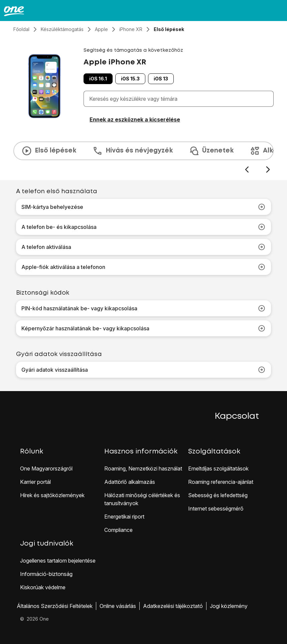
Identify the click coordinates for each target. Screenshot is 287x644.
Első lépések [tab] (49, 151)
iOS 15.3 (130, 79)
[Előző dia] (247, 170)
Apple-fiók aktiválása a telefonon (143, 267)
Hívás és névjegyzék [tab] (132, 151)
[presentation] (143, 157)
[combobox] (180, 99)
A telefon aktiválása (143, 247)
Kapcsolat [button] (237, 416)
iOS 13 (161, 79)
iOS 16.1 (98, 79)
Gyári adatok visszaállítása (143, 370)
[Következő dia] (268, 170)
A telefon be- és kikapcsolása (143, 227)
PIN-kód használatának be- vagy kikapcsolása (143, 308)
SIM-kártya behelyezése (143, 207)
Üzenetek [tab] (211, 151)
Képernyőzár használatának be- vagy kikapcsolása (143, 328)
